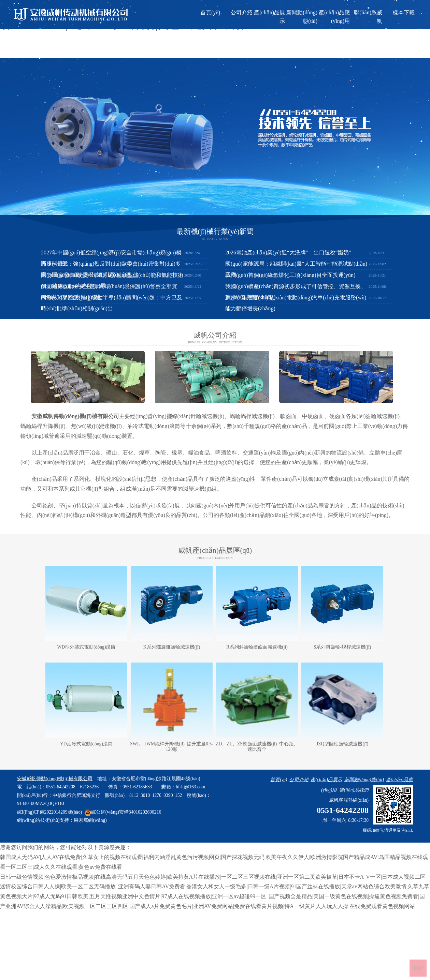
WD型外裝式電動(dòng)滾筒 (87, 647)
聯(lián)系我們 (354, 790)
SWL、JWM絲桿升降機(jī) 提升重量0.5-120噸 (171, 747)
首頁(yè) (210, 12)
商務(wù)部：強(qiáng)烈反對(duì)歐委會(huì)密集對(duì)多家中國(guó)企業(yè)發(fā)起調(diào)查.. (111, 269)
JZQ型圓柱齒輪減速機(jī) (342, 744)
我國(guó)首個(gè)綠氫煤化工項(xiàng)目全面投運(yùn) (290, 275)
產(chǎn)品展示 (269, 17)
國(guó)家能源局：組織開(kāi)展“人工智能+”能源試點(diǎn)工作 (296, 269)
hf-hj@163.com (190, 787)
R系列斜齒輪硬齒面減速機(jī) (257, 647)
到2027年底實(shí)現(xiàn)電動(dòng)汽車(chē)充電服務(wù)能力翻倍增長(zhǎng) (296, 303)
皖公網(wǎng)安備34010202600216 (123, 812)
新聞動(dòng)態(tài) (302, 17)
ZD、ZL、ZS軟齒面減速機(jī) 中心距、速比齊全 (257, 747)
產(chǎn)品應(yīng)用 (334, 17)
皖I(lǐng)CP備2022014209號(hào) (49, 812)
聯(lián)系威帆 (368, 17)
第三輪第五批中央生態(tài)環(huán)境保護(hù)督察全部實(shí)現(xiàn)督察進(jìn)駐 (109, 292)
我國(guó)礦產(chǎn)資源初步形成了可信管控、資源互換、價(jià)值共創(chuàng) (296, 292)
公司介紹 (242, 12)
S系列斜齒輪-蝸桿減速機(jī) (342, 647)
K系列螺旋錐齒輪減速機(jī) (172, 647)
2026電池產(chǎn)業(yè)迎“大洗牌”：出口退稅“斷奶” (288, 253)
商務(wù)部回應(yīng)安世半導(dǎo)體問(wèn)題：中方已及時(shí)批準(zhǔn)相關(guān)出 (112, 303)
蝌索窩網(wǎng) (90, 820)
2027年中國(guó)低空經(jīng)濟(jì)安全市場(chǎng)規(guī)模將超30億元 (111, 258)
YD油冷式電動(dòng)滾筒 (86, 744)
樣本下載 (404, 12)
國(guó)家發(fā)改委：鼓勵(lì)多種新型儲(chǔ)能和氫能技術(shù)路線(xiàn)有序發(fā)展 (112, 280)
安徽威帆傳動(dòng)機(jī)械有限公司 (75, 416)
